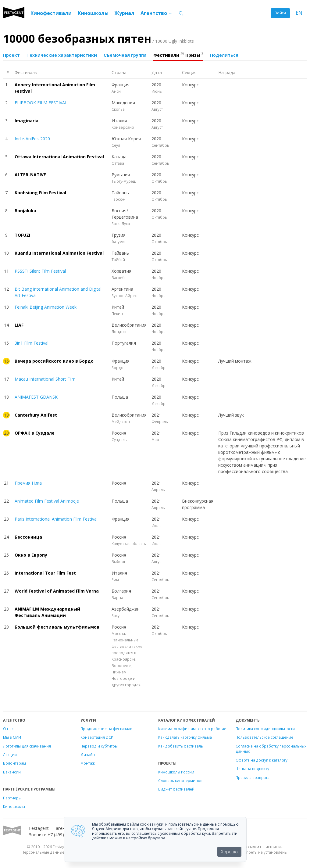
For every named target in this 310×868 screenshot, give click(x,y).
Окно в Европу (31, 555)
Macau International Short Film (45, 379)
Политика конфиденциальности (265, 729)
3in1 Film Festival (32, 343)
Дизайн (88, 755)
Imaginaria (27, 121)
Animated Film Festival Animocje (47, 501)
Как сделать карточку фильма (185, 737)
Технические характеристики (62, 55)
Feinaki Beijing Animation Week (46, 307)
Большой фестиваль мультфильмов (57, 627)
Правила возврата (253, 777)
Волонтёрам (14, 763)
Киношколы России (176, 772)
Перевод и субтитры (99, 746)
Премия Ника (28, 483)
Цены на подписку (252, 769)
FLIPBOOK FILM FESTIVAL (41, 103)
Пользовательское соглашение (264, 737)
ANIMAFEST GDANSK (36, 397)
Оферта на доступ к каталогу (262, 760)
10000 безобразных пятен (98, 39)
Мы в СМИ (12, 737)
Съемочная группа (125, 55)
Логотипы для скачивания (27, 746)
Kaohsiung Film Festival (40, 193)
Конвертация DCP (97, 737)
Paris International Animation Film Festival (56, 519)
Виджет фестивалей (176, 789)
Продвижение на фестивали (107, 729)
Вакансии (12, 772)
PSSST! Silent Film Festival (40, 271)
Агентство (157, 13)
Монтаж (88, 763)
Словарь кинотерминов (180, 780)
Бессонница (28, 537)
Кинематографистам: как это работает (193, 729)
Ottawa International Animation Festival (59, 157)
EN (299, 13)
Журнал (125, 13)
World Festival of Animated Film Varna (57, 591)
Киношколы (93, 13)
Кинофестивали (51, 13)
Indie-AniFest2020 (32, 139)
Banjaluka (25, 211)
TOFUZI (22, 235)
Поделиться (224, 55)
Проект (11, 55)
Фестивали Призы (178, 55)
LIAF (19, 325)
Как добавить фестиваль (181, 746)
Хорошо (229, 852)
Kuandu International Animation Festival (59, 253)
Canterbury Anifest (36, 415)
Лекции (10, 755)
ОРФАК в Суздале (35, 433)
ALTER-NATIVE (30, 175)
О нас (8, 729)
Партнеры (12, 798)
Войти (280, 13)
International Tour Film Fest (45, 573)
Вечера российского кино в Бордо (54, 361)
